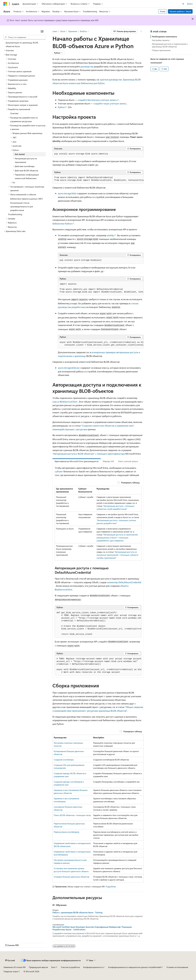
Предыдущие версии (38, 967)
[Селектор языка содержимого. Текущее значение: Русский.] (10, 960)
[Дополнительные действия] (141, 31)
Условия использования (177, 967)
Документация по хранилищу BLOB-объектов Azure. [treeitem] (22, 44)
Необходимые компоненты (164, 37)
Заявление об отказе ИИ (14, 967)
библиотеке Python (62, 224)
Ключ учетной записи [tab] (128, 461)
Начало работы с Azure (180, 11)
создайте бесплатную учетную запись (97, 100)
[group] (98, 179)
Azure (63, 31)
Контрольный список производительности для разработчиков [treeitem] (22, 206)
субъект (59, 471)
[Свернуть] (42, 31)
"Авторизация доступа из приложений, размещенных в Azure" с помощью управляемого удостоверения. (117, 538)
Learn (55, 31)
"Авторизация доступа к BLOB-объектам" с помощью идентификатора (89, 454)
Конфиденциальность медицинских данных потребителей (135, 967)
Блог (53, 967)
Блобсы (83, 31)
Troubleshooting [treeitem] (15, 214)
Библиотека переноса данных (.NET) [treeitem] (26, 199)
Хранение (73, 31)
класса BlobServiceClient (65, 402)
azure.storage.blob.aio (69, 368)
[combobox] (25, 37)
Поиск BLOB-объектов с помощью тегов (72, 815)
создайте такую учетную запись (110, 103)
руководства (87, 66)
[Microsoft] (5, 4)
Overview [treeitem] (14, 113)
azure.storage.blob (67, 193)
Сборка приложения (161, 50)
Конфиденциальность (93, 967)
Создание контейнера (64, 760)
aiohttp (110, 235)
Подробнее (111, 886)
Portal (163, 11)
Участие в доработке (70, 967)
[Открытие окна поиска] (183, 4)
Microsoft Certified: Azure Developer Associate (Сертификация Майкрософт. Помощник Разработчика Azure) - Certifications (92, 928)
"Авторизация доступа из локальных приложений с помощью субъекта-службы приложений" (118, 555)
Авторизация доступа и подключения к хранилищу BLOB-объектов (170, 45)
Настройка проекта (161, 40)
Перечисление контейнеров (66, 832)
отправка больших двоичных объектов (71, 877)
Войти (190, 4)
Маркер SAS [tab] (108, 461)
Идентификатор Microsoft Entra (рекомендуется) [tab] (77, 461)
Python (61, 107)
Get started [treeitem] (20, 154)
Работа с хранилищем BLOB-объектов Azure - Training (77, 913)
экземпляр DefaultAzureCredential (124, 582)
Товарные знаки (11, 971)
